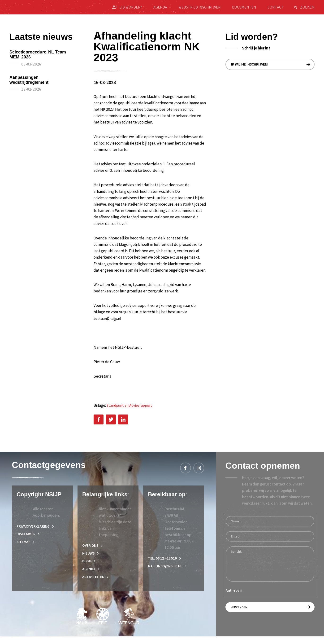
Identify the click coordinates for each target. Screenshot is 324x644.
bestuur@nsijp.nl (108, 323)
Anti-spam (234, 596)
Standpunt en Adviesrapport (131, 410)
